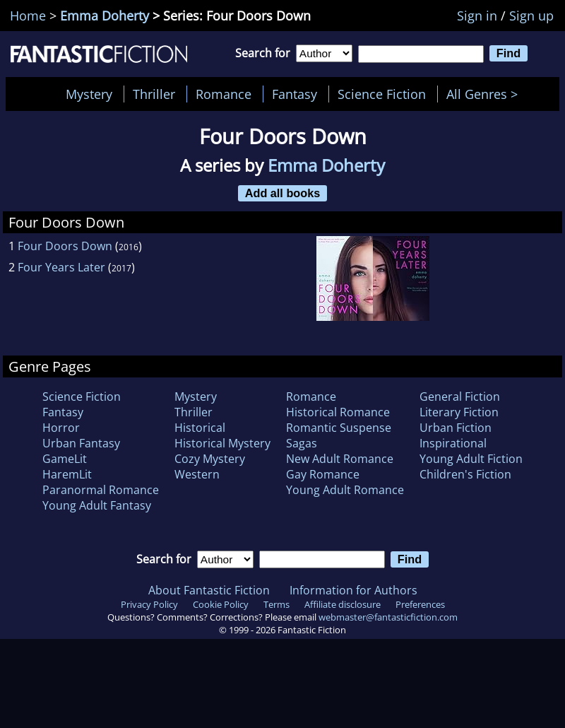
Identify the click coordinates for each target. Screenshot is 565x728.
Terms (276, 604)
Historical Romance (338, 412)
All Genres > (486, 94)
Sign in (477, 16)
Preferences (420, 604)
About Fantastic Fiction (209, 590)
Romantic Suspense (339, 428)
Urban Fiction (456, 428)
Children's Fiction (465, 474)
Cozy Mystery (210, 459)
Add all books (283, 193)
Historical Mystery (222, 443)
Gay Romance (323, 474)
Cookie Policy (221, 604)
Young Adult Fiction (471, 459)
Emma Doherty (105, 16)
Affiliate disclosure (343, 604)
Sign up (531, 16)
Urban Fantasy (81, 443)
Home (28, 16)
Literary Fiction (459, 412)
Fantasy (295, 94)
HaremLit (67, 474)
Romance (224, 94)
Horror (61, 428)
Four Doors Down (65, 246)
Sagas (302, 443)
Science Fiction (382, 94)
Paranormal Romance (101, 490)
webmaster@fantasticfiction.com (388, 617)
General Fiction (460, 397)
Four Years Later (61, 267)
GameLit (65, 459)
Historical (200, 428)
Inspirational (453, 443)
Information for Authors (353, 590)
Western (197, 474)
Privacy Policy (149, 604)
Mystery (89, 94)
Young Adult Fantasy (97, 505)
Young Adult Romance (345, 490)
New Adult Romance (340, 459)
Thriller (154, 94)
